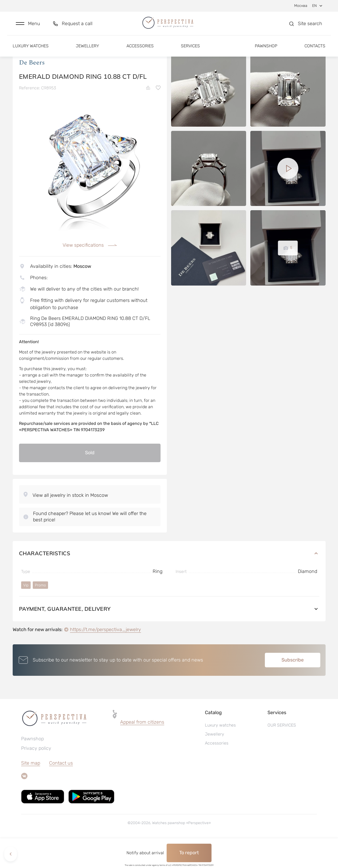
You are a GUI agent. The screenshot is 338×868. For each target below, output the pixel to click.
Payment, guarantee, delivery (169, 636)
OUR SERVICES (282, 752)
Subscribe (293, 687)
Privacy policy (36, 775)
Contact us (61, 790)
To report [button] (189, 853)
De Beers (32, 90)
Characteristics (169, 580)
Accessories (140, 50)
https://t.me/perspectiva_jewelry (105, 656)
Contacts (315, 50)
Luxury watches (31, 50)
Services (190, 50)
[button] (28, 26)
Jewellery (87, 50)
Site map (31, 790)
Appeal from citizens (142, 749)
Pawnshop (266, 50)
